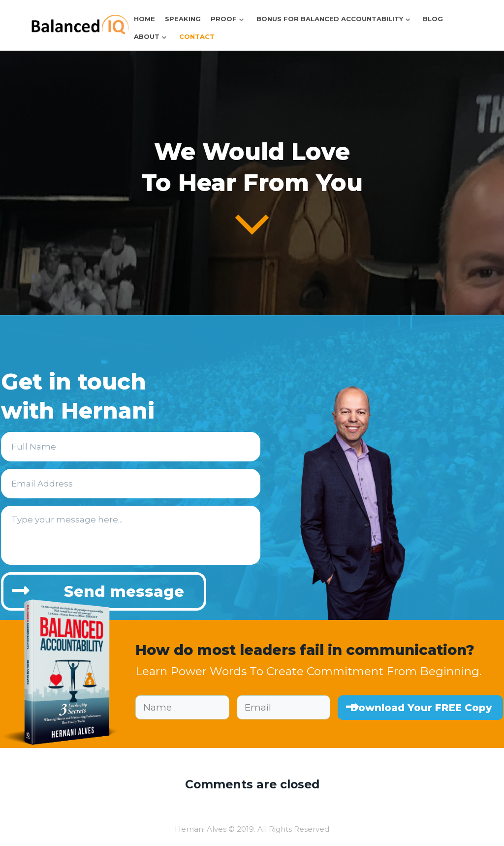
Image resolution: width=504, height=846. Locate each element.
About (147, 36)
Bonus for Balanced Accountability (330, 19)
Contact (197, 36)
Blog (433, 19)
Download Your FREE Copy (421, 708)
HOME (144, 19)
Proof (224, 19)
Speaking (183, 19)
